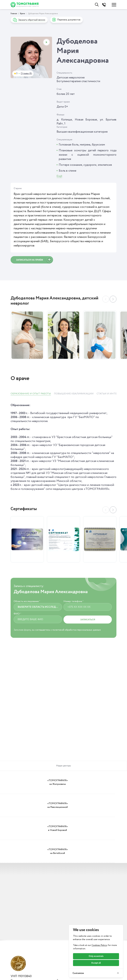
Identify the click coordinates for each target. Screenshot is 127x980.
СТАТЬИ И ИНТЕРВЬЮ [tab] (110, 394)
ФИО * (17, 614)
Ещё (59, 176)
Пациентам (55, 944)
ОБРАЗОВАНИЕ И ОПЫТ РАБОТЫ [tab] (31, 394)
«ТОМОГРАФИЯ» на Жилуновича (16, 782)
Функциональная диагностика (22, 962)
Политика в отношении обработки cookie (33, 933)
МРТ (14, 949)
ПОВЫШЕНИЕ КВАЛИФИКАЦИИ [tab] (74, 394)
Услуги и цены (20, 944)
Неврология (19, 969)
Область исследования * (27, 601)
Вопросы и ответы (60, 960)
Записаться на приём (34, 260)
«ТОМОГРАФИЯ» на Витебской (111, 782)
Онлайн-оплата (58, 970)
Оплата (53, 965)
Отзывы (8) (26, 74)
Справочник (55, 955)
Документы (55, 949)
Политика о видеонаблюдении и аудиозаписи (35, 930)
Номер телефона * (74, 601)
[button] (113, 299)
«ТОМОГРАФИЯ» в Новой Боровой (79, 782)
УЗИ (14, 955)
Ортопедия (18, 974)
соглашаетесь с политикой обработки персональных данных (68, 630)
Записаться (88, 620)
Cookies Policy (99, 945)
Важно (52, 975)
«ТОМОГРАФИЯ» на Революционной (48, 782)
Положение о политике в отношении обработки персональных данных (49, 927)
